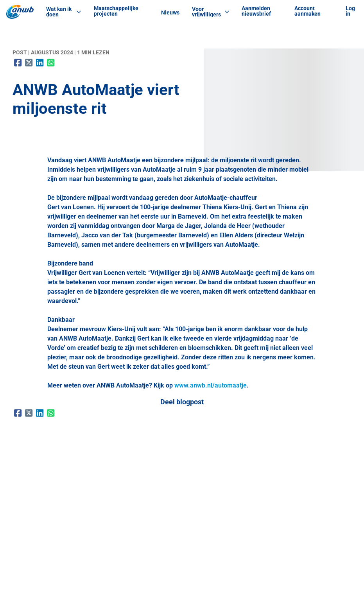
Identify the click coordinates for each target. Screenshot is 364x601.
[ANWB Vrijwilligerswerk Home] (20, 12)
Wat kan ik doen (64, 12)
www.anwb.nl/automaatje (211, 385)
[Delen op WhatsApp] (51, 63)
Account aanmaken (308, 11)
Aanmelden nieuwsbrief (256, 11)
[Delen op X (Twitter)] (29, 63)
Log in (350, 11)
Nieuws (170, 13)
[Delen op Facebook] (18, 63)
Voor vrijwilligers (211, 12)
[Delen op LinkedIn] (40, 63)
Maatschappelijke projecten (116, 11)
